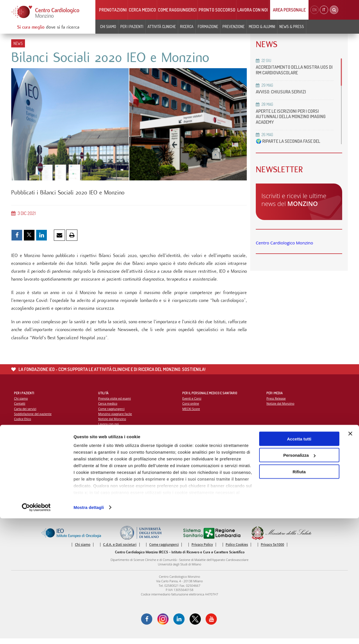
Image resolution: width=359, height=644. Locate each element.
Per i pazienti (132, 27)
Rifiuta (299, 597)
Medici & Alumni (262, 27)
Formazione (208, 27)
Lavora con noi (253, 10)
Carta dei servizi (26, 413)
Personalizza (299, 581)
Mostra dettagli (89, 633)
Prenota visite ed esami (115, 403)
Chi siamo (108, 27)
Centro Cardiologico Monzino (284, 243)
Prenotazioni (113, 10)
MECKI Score (191, 413)
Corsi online (191, 408)
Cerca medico (142, 10)
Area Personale (289, 10)
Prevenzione (233, 27)
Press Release (276, 403)
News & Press (292, 27)
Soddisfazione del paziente (34, 419)
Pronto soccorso (217, 10)
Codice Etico (23, 424)
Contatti (20, 408)
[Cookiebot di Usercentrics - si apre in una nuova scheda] (36, 633)
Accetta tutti (299, 564)
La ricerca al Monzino (198, 458)
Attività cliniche (162, 27)
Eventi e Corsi (192, 403)
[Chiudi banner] (350, 559)
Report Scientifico (195, 453)
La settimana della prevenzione (289, 458)
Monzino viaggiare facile (116, 419)
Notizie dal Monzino (113, 424)
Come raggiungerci (177, 10)
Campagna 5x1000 (280, 453)
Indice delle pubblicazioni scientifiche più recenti (218, 464)
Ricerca (187, 27)
